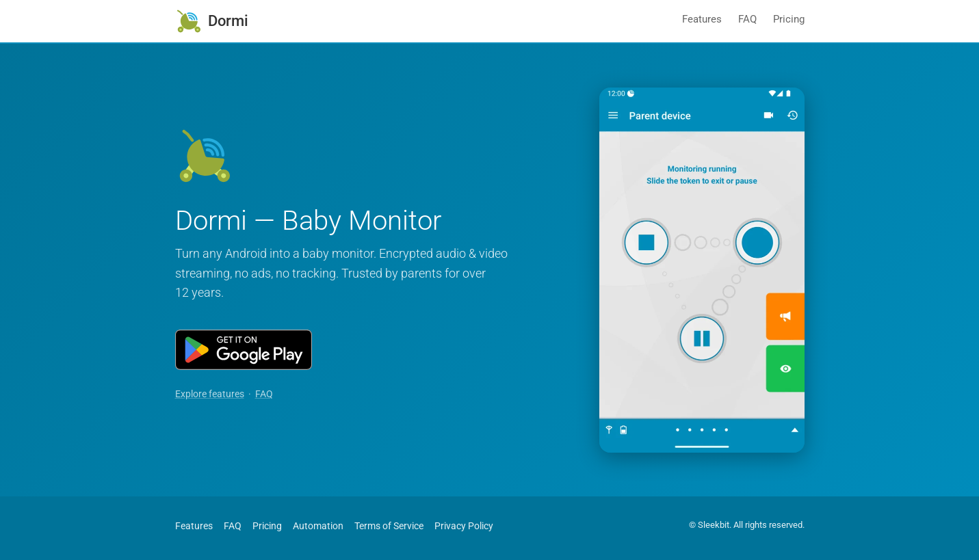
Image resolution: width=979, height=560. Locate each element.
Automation (318, 526)
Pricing (789, 19)
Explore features (210, 394)
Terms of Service (389, 526)
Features (702, 19)
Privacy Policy (464, 526)
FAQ (747, 19)
